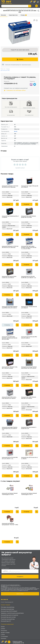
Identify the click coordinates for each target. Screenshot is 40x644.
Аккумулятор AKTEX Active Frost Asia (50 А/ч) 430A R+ (9, 398)
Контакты (4, 638)
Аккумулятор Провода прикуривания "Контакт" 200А (10, 524)
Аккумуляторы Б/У (6, 621)
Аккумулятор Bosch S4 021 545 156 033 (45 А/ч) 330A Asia (10, 187)
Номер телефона (5, 568)
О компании (4, 636)
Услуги (3, 627)
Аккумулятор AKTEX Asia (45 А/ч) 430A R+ (30, 458)
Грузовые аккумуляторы (7, 609)
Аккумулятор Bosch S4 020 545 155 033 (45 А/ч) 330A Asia (10, 247)
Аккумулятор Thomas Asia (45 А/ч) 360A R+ (29, 307)
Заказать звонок (20, 594)
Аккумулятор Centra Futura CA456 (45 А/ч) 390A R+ (9, 277)
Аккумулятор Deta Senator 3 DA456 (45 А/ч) (29, 428)
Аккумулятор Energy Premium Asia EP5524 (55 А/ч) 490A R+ (10, 307)
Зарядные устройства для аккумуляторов (12, 613)
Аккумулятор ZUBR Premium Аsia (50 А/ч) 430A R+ (29, 398)
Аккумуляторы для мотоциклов (9, 615)
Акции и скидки (5, 633)
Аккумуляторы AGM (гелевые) (9, 611)
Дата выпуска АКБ (5, 70)
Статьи (3, 634)
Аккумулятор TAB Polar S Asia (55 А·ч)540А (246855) (10, 368)
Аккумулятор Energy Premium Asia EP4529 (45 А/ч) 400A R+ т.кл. (10, 429)
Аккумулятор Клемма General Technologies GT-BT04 (10, 494)
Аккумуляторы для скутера (8, 617)
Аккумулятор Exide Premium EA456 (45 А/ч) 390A (29, 217)
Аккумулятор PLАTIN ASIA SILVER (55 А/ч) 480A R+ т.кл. (29, 277)
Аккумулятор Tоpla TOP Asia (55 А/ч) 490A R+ (30, 187)
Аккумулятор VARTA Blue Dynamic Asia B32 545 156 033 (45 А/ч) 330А (10, 338)
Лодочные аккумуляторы (8, 619)
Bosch (16, 131)
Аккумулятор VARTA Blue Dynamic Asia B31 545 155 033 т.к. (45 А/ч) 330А (29, 248)
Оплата (3, 629)
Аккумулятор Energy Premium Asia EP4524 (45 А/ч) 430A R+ (29, 368)
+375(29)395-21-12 (11, 84)
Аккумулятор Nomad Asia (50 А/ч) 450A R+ (10, 217)
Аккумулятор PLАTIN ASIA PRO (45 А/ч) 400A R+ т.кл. (10, 458)
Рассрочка (4, 631)
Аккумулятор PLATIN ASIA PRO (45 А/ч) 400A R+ (29, 337)
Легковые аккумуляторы (8, 607)
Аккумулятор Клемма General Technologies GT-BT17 (29, 494)
